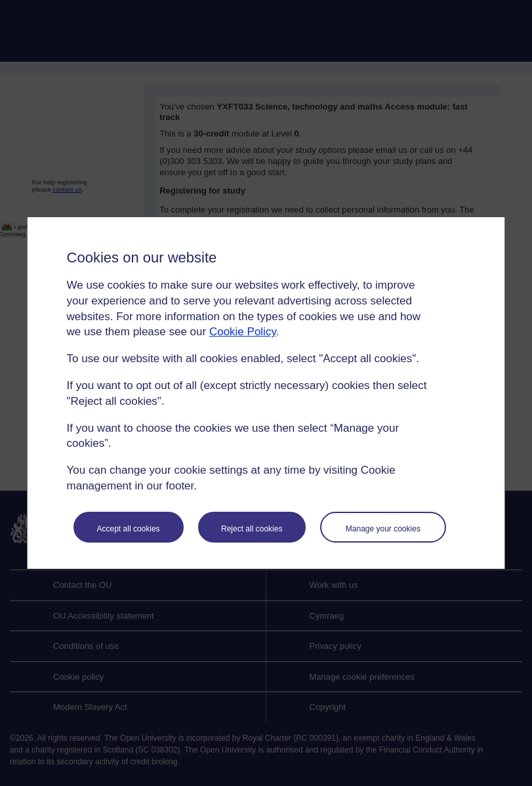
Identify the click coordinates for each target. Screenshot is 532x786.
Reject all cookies (252, 529)
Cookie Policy (243, 332)
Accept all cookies (129, 529)
